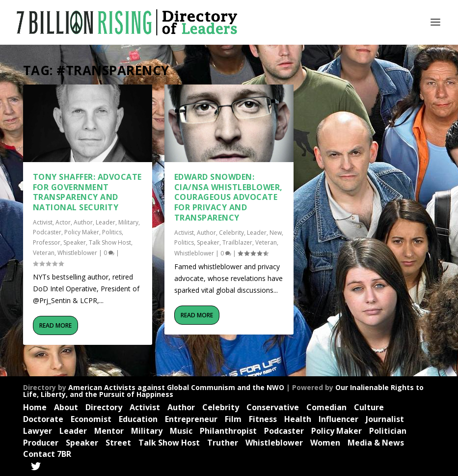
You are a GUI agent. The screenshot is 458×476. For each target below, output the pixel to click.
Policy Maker (82, 232)
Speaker (75, 242)
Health (298, 419)
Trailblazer (237, 242)
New (276, 233)
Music (181, 431)
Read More (55, 325)
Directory (104, 407)
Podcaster (47, 232)
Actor (63, 222)
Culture (369, 407)
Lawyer (38, 431)
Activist (43, 222)
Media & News (376, 443)
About (66, 407)
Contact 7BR (47, 454)
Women (325, 443)
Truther (223, 443)
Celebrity (231, 233)
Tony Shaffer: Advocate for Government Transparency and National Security (87, 192)
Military (128, 222)
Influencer (338, 419)
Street (118, 443)
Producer (41, 443)
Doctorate (43, 419)
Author (83, 222)
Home (35, 407)
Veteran (44, 253)
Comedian (326, 407)
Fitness (263, 419)
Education (138, 419)
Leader (106, 222)
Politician (388, 431)
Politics (112, 232)
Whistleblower (77, 253)
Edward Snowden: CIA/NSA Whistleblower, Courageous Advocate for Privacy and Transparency (229, 197)
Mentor (109, 431)
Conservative (273, 407)
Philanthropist (228, 431)
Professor (47, 242)
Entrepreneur (191, 419)
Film (233, 419)
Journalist (385, 419)
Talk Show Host (110, 242)
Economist (91, 419)
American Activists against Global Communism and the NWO (176, 387)
